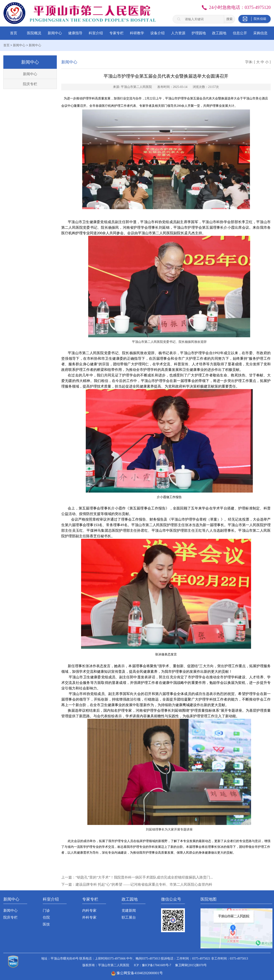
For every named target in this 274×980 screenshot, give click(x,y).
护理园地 (199, 33)
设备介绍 (157, 33)
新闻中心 (55, 33)
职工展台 (129, 917)
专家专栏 (117, 33)
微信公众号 (171, 899)
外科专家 (89, 917)
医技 (46, 924)
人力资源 (178, 33)
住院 (46, 917)
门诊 (46, 910)
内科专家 (89, 910)
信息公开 (240, 33)
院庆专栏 (30, 84)
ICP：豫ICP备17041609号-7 (152, 965)
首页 (14, 33)
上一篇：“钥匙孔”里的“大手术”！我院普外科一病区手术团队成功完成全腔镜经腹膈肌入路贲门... (137, 877)
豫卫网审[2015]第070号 (191, 965)
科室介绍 (96, 33)
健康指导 (75, 33)
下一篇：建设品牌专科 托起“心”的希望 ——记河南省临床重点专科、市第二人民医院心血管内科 (137, 884)
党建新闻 (129, 910)
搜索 (229, 19)
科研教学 (137, 33)
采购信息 (260, 33)
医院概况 (34, 33)
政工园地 (219, 33)
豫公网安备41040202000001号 (140, 973)
